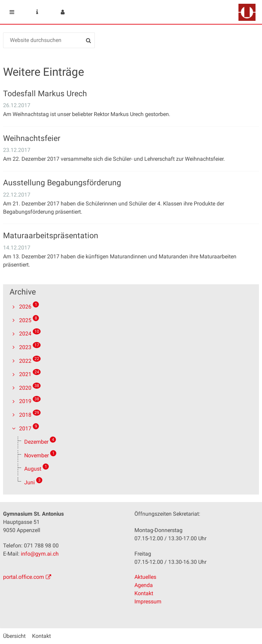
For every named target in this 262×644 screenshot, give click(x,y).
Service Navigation (37, 12)
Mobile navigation (12, 12)
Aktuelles (145, 577)
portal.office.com (24, 577)
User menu (62, 12)
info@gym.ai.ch (40, 554)
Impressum (148, 602)
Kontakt (144, 593)
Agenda (144, 585)
